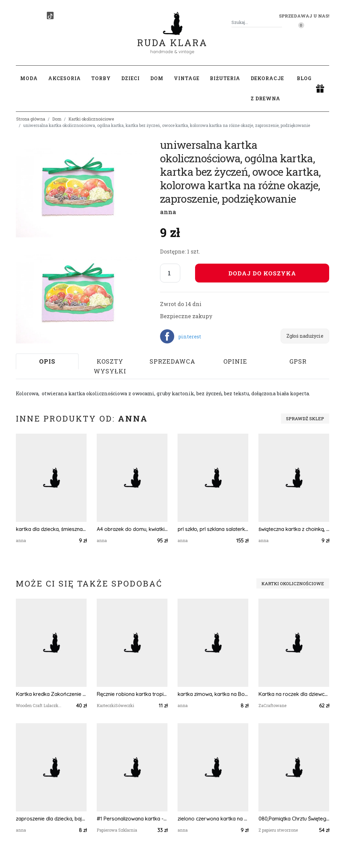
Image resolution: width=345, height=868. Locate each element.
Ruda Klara (172, 37)
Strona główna (31, 119)
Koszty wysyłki (110, 366)
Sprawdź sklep (305, 419)
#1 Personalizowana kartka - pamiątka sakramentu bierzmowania (132, 819)
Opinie (235, 361)
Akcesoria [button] (65, 78)
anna (168, 212)
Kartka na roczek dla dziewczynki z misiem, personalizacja (294, 694)
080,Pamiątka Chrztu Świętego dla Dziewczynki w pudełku (294, 819)
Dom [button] (157, 78)
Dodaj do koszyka (262, 273)
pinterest (190, 337)
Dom (57, 119)
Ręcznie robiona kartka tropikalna (132, 694)
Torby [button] (101, 78)
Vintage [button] (187, 78)
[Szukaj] (279, 22)
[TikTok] (50, 15)
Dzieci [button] (131, 78)
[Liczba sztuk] (170, 273)
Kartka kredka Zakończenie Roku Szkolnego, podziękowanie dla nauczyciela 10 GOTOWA (51, 694)
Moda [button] (29, 78)
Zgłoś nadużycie (305, 336)
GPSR (298, 361)
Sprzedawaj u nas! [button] (304, 16)
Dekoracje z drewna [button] (267, 88)
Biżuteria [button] (225, 78)
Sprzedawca (172, 361)
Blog (304, 78)
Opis (47, 361)
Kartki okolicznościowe (91, 119)
